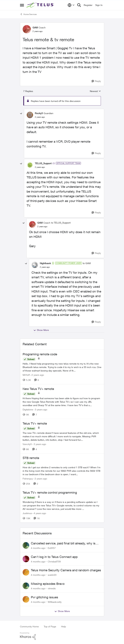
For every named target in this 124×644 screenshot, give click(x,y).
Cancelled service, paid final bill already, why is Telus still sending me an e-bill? (63, 543)
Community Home (29, 626)
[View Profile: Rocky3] (30, 115)
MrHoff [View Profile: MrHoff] (26, 375)
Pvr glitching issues (44, 597)
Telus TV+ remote (35, 423)
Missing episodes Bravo (48, 584)
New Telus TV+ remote (38, 389)
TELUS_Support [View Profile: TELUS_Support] (43, 163)
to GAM (87, 263)
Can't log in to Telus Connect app (54, 557)
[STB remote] (62, 471)
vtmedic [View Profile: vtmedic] (52, 588)
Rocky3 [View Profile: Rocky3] (39, 113)
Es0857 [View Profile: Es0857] (52, 548)
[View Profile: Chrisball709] (26, 559)
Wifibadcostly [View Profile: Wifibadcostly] (55, 602)
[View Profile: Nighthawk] (35, 265)
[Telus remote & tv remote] (40, 117)
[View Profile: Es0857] (26, 545)
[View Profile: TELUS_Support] (30, 165)
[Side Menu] (22, 5)
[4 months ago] (38, 548)
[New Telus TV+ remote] (62, 402)
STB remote (31, 458)
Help (63, 626)
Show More (41, 330)
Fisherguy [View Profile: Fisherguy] (28, 479)
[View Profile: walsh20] (26, 572)
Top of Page (50, 626)
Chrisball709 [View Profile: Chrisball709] (54, 561)
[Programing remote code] (62, 367)
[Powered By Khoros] (62, 636)
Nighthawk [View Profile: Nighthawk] (45, 263)
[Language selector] (71, 5)
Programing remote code (40, 354)
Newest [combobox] (95, 91)
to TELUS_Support (61, 223)
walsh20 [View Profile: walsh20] (52, 575)
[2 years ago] (37, 375)
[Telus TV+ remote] (62, 436)
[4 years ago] (39, 513)
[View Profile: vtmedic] (26, 586)
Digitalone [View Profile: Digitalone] (28, 409)
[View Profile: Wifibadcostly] (26, 599)
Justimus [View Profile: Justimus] (27, 513)
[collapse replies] (21, 114)
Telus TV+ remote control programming (50, 492)
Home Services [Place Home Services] (28, 14)
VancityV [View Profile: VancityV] (27, 444)
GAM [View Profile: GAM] (35, 27)
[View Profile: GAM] (27, 29)
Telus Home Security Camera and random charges (66, 570)
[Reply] (96, 81)
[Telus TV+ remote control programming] (62, 505)
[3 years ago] (40, 409)
